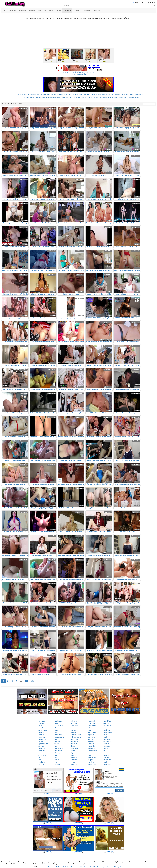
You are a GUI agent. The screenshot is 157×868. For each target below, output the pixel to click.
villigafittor (58, 735)
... (21, 681)
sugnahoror (75, 723)
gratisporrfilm (75, 748)
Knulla (104, 98)
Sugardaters (110, 98)
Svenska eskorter (106, 95)
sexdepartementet (77, 728)
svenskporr (107, 739)
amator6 (106, 723)
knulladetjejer (75, 742)
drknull (57, 730)
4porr (56, 732)
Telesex (47, 95)
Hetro (137, 2)
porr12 (106, 748)
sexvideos (42, 721)
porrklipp (42, 751)
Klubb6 (126, 95)
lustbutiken (107, 760)
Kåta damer (136, 98)
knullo (106, 737)
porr (56, 739)
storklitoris (58, 751)
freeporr (90, 760)
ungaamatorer (59, 737)
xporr (56, 746)
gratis (105, 753)
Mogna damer (127, 98)
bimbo (41, 758)
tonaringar (74, 726)
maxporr (106, 758)
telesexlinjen (59, 726)
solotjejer (74, 721)
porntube (74, 764)
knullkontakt (75, 739)
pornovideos (92, 744)
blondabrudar (92, 726)
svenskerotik (59, 748)
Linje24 (21, 95)
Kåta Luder (25, 98)
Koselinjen (60, 95)
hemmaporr (92, 758)
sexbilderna (43, 730)
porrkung (42, 748)
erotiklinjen (91, 723)
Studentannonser (50, 98)
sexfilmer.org (43, 867)
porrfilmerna (108, 764)
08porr (73, 753)
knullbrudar (58, 721)
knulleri (41, 742)
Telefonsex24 (68, 95)
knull (40, 726)
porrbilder (74, 758)
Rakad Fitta (84, 98)
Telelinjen (26, 95)
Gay (143, 2)
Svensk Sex (91, 98)
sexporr (90, 739)
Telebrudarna (34, 95)
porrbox (73, 732)
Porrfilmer (98, 98)
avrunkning (42, 755)
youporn (41, 764)
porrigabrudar (108, 732)
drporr (73, 751)
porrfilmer (107, 730)
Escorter (58, 98)
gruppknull (91, 721)
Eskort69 (32, 98)
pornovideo (91, 746)
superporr (91, 735)
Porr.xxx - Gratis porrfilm (79, 74)
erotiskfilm (107, 721)
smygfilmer (42, 728)
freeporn (74, 762)
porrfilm (41, 732)
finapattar (107, 746)
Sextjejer (114, 95)
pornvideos (74, 760)
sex (105, 751)
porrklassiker (92, 764)
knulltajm (74, 744)
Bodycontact (139, 95)
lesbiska (57, 764)
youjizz (57, 744)
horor (56, 723)
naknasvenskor (76, 737)
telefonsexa (92, 732)
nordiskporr (42, 739)
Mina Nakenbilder (85, 95)
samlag (41, 746)
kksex (73, 746)
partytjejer (42, 737)
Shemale (151, 2)
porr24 (57, 760)
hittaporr (90, 728)
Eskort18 (132, 95)
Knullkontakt (65, 98)
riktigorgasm (59, 753)
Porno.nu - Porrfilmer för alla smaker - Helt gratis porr (78, 72)
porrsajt (73, 755)
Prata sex (53, 95)
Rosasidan (121, 95)
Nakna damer (118, 98)
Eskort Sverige (95, 95)
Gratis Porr (76, 98)
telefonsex (107, 726)
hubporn (90, 755)
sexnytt (106, 728)
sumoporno (107, 742)
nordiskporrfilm (76, 735)
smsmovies (92, 737)
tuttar (89, 730)
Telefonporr (75, 95)
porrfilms (91, 762)
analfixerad (74, 730)
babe (56, 755)
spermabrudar (43, 744)
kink (89, 753)
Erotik (71, 98)
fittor (56, 728)
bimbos (57, 758)
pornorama (91, 748)
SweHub (41, 723)
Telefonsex (41, 95)
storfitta (57, 742)
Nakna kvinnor (39, 98)
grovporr (41, 753)
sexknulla (91, 742)
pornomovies (92, 751)
